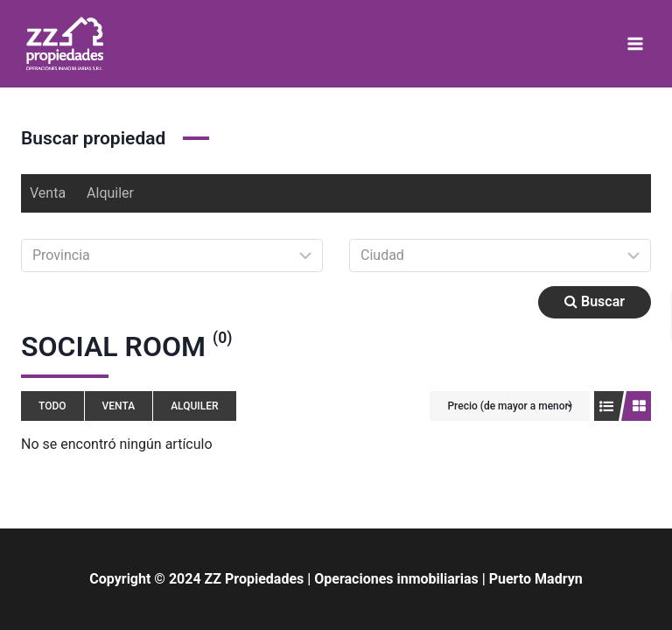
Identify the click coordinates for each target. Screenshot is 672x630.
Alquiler (110, 193)
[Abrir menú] (635, 43)
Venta (48, 193)
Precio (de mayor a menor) (510, 406)
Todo (52, 406)
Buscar (595, 301)
